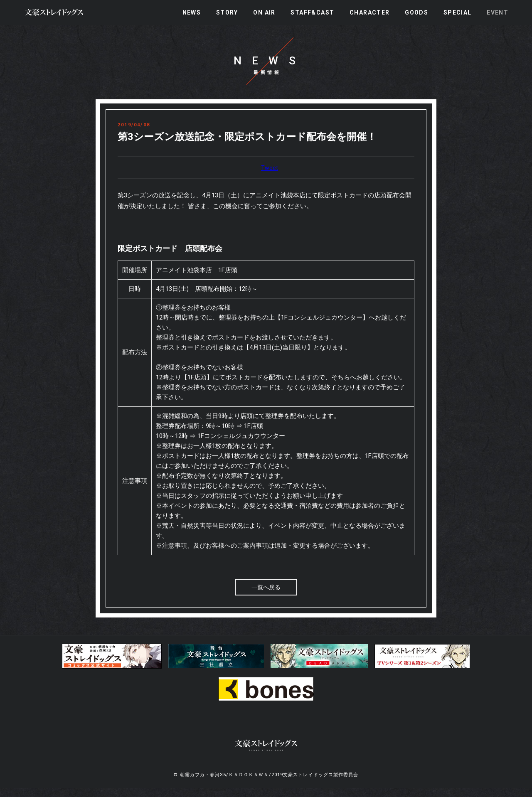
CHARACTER (370, 12)
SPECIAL (458, 12)
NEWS (192, 12)
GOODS (416, 12)
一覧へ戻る (266, 597)
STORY (227, 12)
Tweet (270, 177)
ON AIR (264, 12)
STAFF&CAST (312, 12)
